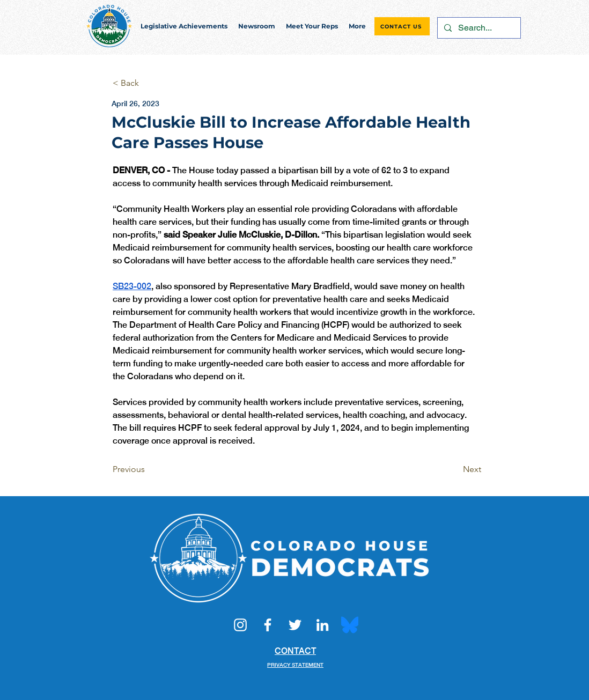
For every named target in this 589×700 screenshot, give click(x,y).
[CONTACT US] (402, 26)
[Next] (454, 469)
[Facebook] (268, 625)
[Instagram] (240, 625)
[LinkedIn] (322, 625)
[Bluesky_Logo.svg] (350, 625)
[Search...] (478, 28)
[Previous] (148, 469)
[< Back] (148, 83)
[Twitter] (295, 625)
